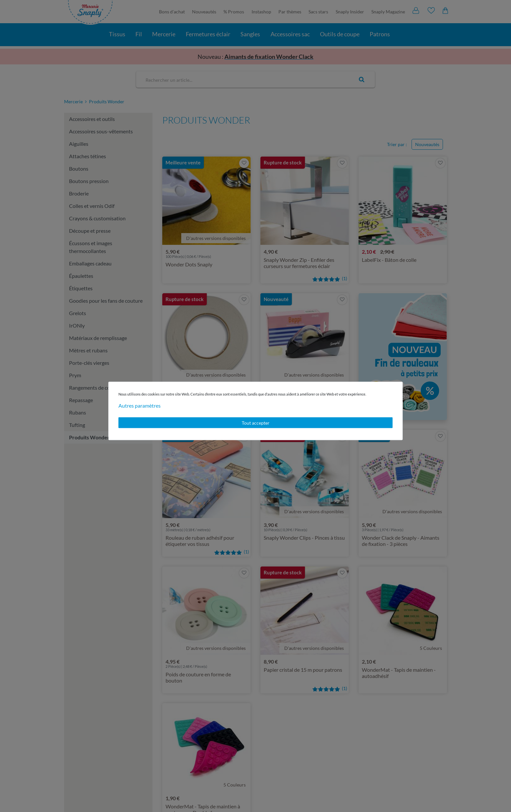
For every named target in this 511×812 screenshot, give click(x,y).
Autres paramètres (140, 405)
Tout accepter (256, 423)
